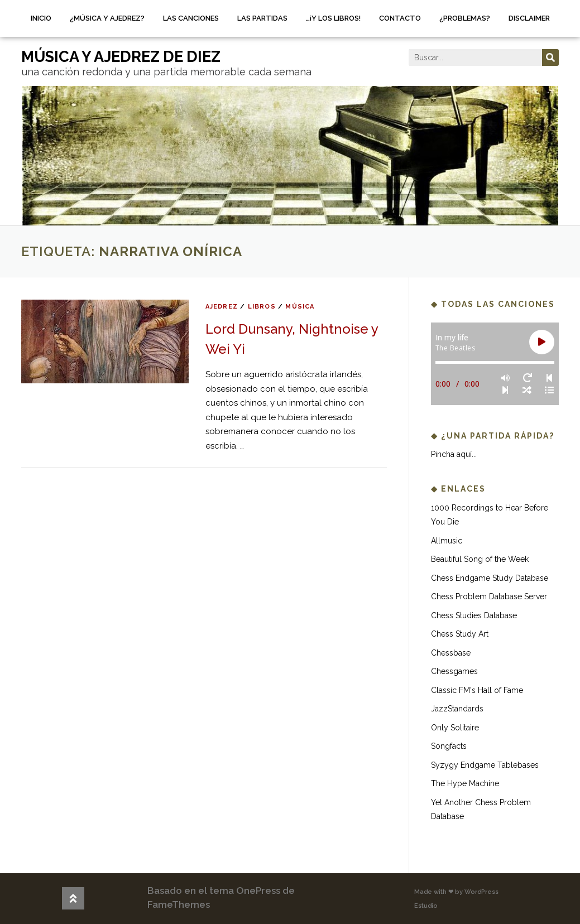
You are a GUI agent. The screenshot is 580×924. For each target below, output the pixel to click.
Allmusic (447, 541)
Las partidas (262, 18)
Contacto (400, 18)
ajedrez (222, 307)
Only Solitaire (455, 728)
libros (262, 307)
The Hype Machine (465, 783)
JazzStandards (457, 709)
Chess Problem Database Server (489, 596)
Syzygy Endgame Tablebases (485, 765)
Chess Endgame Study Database (490, 578)
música (300, 307)
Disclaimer (529, 18)
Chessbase (451, 653)
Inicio (41, 18)
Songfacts (449, 746)
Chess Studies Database (474, 615)
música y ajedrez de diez (121, 57)
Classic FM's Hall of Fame (477, 690)
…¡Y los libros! (333, 18)
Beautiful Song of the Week (480, 559)
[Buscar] (550, 57)
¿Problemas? (465, 18)
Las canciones (191, 18)
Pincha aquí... (454, 454)
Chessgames (454, 671)
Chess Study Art (460, 634)
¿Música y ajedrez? (107, 18)
